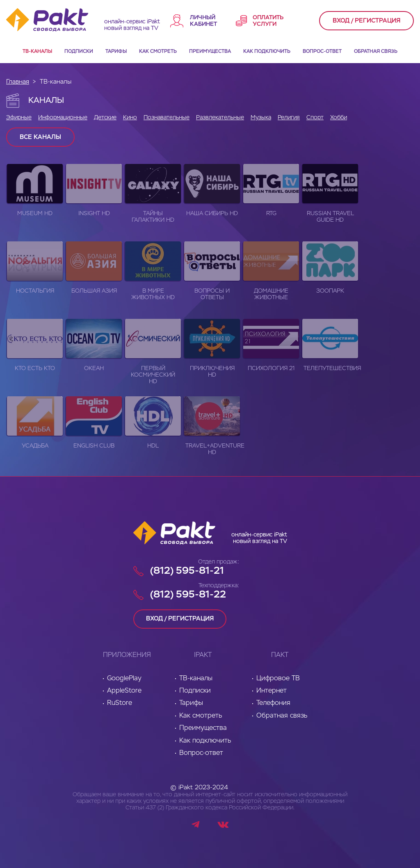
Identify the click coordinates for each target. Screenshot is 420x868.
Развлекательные (220, 118)
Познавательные (167, 118)
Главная (18, 82)
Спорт (315, 118)
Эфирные (19, 118)
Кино (130, 118)
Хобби (339, 118)
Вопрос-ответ (322, 52)
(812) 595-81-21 (187, 571)
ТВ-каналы (37, 52)
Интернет (272, 691)
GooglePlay (124, 678)
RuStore (120, 703)
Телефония (273, 703)
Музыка (261, 118)
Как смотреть (158, 52)
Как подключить (267, 52)
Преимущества (210, 52)
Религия (289, 118)
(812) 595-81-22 (188, 595)
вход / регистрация (366, 21)
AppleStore (124, 691)
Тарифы (116, 52)
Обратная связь (376, 52)
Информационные (63, 118)
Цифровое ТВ (278, 678)
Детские (105, 118)
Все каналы (40, 137)
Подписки (79, 52)
